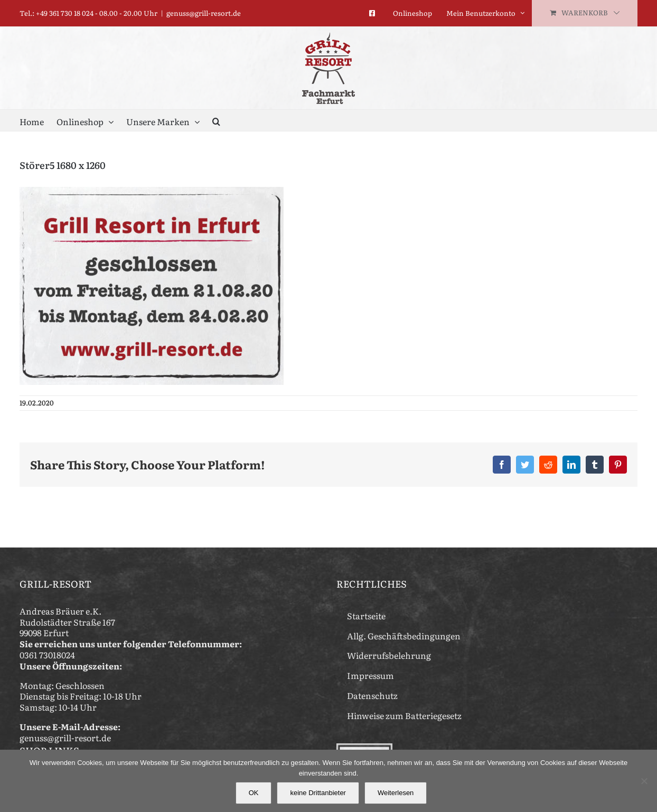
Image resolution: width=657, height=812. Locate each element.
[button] (216, 120)
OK (254, 793)
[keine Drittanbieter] (644, 781)
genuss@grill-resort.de (204, 13)
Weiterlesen (396, 793)
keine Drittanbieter (318, 793)
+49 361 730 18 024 (65, 13)
